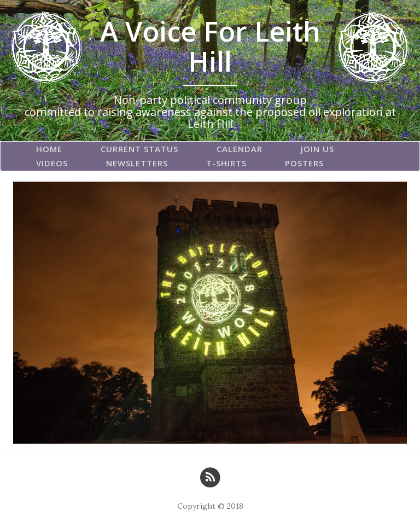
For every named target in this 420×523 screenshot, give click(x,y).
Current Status (139, 149)
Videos (52, 163)
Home (49, 149)
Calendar (240, 149)
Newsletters (137, 163)
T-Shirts (226, 163)
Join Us (317, 149)
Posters (304, 163)
